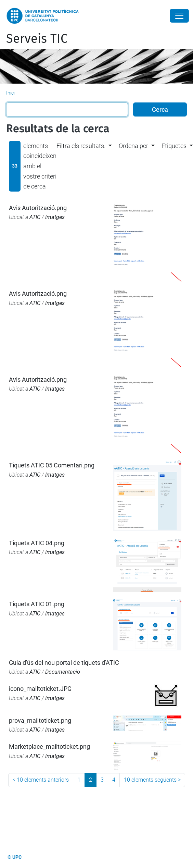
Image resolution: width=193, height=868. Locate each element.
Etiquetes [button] (174, 146)
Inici (10, 93)
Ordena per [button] (133, 146)
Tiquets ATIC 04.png (37, 543)
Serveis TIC (37, 39)
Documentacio (63, 672)
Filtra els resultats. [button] (81, 146)
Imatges (55, 217)
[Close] (179, 16)
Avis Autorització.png (38, 208)
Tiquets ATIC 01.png (37, 604)
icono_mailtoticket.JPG (40, 689)
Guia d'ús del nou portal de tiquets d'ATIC (64, 663)
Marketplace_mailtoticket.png (49, 747)
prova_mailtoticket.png (40, 720)
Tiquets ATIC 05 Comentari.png (52, 465)
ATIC (35, 217)
